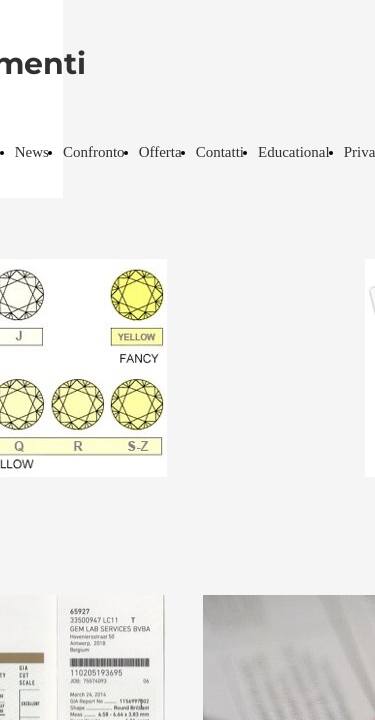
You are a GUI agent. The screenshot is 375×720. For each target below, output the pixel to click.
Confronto (94, 152)
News (32, 152)
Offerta (160, 152)
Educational (294, 152)
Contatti (220, 152)
